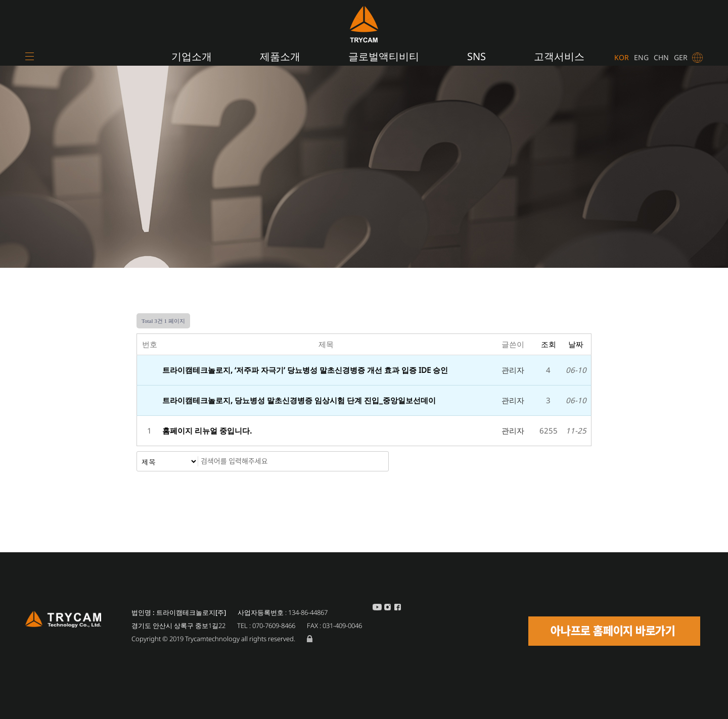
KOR (622, 57)
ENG (641, 57)
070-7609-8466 (274, 626)
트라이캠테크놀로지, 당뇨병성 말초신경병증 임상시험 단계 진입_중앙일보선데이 (299, 400)
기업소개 (192, 56)
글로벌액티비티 (384, 56)
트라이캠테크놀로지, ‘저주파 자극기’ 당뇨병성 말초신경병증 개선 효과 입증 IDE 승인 (305, 370)
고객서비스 (559, 56)
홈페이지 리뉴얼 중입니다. (208, 430)
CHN (661, 57)
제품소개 (280, 56)
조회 (549, 344)
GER (681, 57)
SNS (476, 56)
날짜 (576, 344)
